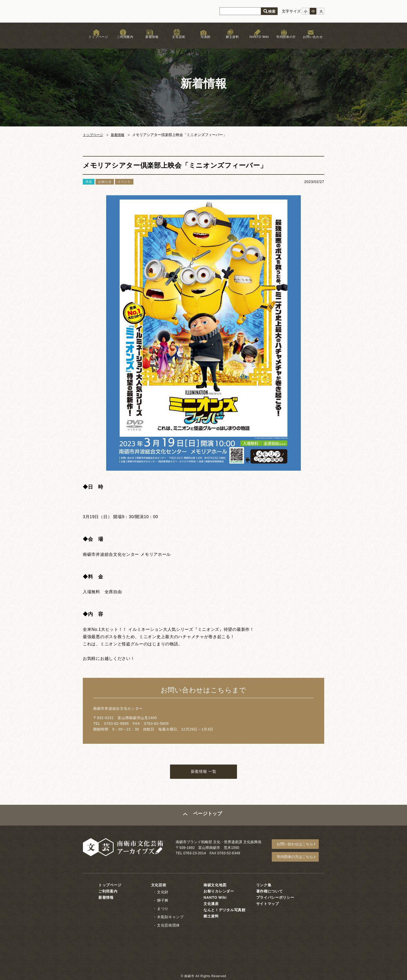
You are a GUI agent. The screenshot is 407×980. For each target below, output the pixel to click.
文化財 (163, 892)
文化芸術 (177, 41)
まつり (163, 908)
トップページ (96, 41)
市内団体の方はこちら (297, 857)
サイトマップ (268, 903)
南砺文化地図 (215, 885)
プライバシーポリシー (275, 897)
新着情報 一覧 (203, 772)
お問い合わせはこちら (297, 845)
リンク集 (264, 885)
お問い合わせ (311, 41)
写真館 (203, 41)
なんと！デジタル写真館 (225, 910)
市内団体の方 (284, 41)
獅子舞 (163, 900)
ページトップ (208, 816)
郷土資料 (230, 41)
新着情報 (150, 41)
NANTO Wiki (257, 41)
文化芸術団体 (168, 925)
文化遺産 (211, 903)
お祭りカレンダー (219, 891)
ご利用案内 (123, 41)
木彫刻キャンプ (170, 917)
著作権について (270, 891)
